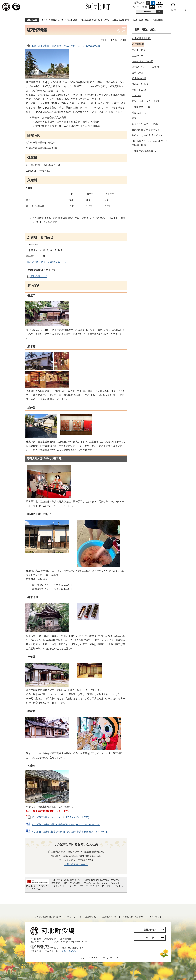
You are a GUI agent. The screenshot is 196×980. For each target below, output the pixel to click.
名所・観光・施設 (141, 20)
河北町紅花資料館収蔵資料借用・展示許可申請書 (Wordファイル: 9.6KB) (70, 832)
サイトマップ (155, 917)
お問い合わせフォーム (76, 864)
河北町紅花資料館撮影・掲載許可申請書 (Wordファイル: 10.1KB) (66, 825)
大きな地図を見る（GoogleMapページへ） (49, 262)
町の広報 (150, 938)
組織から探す (57, 20)
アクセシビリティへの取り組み (82, 917)
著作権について (109, 917)
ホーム (45, 20)
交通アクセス (150, 930)
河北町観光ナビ (39, 276)
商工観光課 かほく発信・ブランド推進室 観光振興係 (105, 20)
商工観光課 (72, 20)
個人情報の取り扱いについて (48, 917)
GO (160, 12)
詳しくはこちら (69, 951)
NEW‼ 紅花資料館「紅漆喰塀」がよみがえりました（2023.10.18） (66, 46)
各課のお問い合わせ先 (133, 917)
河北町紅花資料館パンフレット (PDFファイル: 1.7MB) (61, 817)
